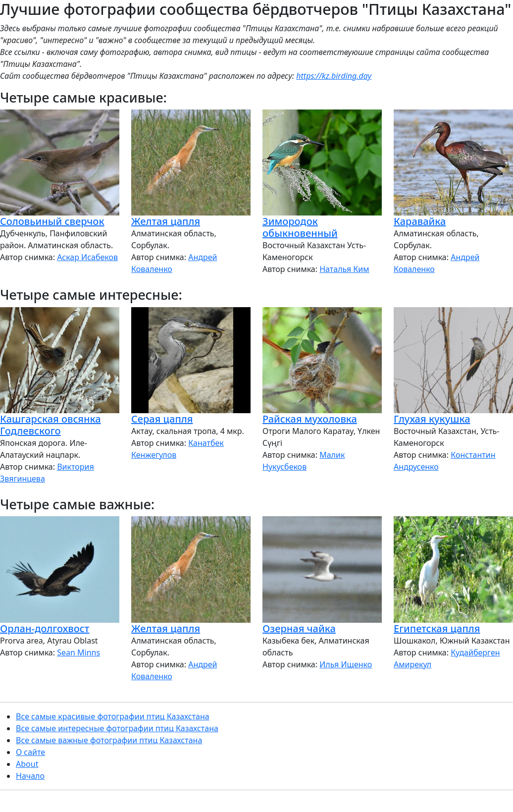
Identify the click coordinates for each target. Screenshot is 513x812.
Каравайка (420, 221)
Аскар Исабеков (87, 257)
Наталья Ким (344, 269)
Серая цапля (162, 419)
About (27, 764)
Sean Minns (78, 652)
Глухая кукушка (432, 419)
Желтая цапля (166, 221)
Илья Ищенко (346, 664)
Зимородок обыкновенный (300, 227)
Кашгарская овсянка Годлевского (51, 425)
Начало (30, 776)
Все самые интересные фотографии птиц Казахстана (117, 728)
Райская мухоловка (310, 419)
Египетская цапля (437, 628)
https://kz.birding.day (334, 76)
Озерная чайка (299, 628)
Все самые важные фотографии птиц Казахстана (109, 740)
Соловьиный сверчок (52, 221)
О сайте (30, 752)
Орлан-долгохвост (45, 628)
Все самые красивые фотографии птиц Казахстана (113, 716)
